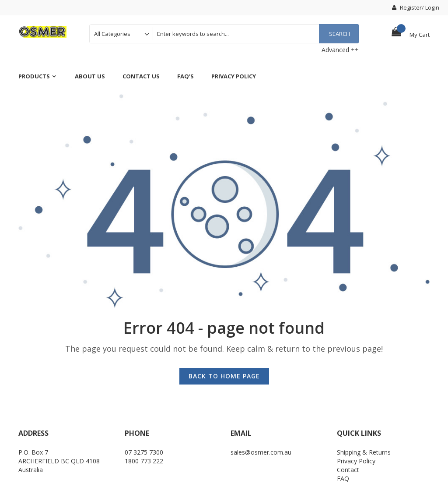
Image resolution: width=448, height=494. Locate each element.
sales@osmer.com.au (261, 452)
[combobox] (256, 34)
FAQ (343, 478)
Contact (348, 470)
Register (407, 7)
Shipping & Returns (364, 452)
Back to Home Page (224, 376)
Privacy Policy (356, 461)
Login (432, 7)
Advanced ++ (340, 50)
